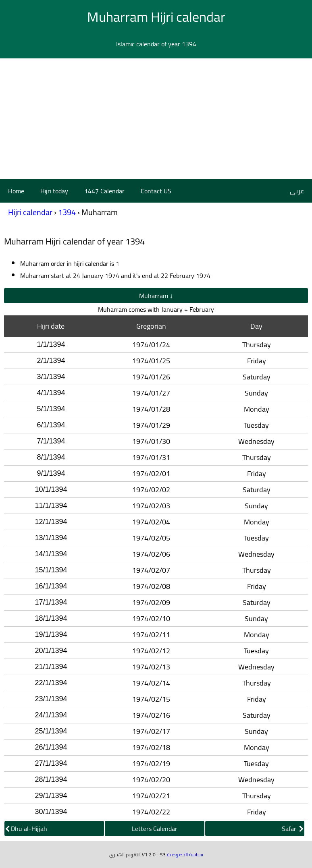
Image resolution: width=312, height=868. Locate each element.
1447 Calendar (104, 191)
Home (16, 191)
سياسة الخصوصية (185, 855)
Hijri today (54, 191)
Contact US (156, 191)
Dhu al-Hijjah (26, 829)
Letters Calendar (155, 829)
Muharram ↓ (156, 296)
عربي (297, 191)
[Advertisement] (156, 119)
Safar (292, 829)
